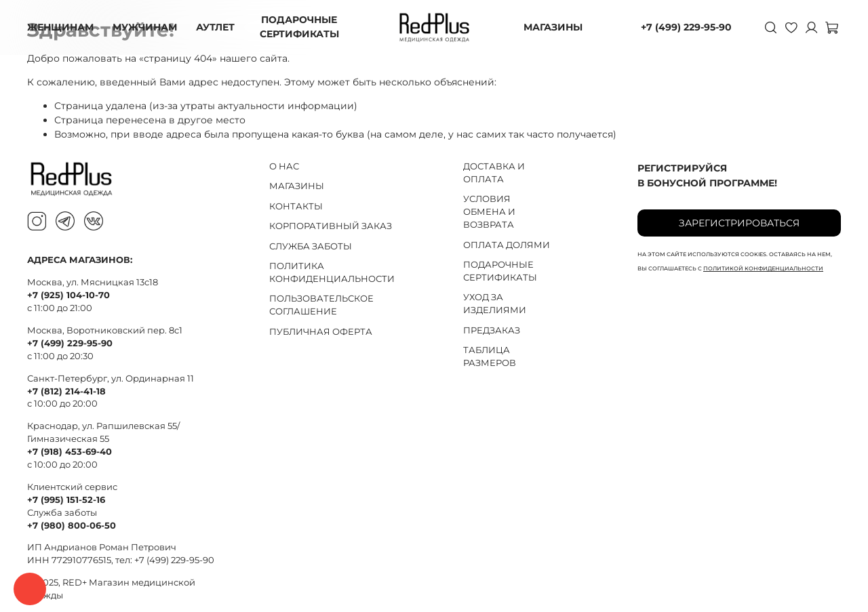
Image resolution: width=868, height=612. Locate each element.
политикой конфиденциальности (763, 268)
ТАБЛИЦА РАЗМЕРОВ (490, 356)
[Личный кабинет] (811, 27)
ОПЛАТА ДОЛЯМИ (507, 245)
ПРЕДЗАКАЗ (492, 330)
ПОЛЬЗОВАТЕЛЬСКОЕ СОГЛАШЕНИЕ (321, 305)
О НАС (284, 166)
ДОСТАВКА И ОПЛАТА (494, 173)
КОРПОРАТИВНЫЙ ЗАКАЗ (331, 226)
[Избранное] (791, 27)
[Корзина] (831, 27)
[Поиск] (770, 27)
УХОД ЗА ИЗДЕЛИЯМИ (495, 304)
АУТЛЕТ (215, 27)
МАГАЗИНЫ (553, 27)
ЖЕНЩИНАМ (60, 27)
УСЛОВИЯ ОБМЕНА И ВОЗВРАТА (489, 212)
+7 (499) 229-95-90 (686, 27)
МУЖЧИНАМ (145, 27)
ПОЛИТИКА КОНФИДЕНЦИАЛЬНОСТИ (332, 272)
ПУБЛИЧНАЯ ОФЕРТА (321, 332)
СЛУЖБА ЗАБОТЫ (311, 246)
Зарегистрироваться (739, 223)
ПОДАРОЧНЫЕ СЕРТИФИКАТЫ (299, 27)
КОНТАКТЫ (296, 206)
